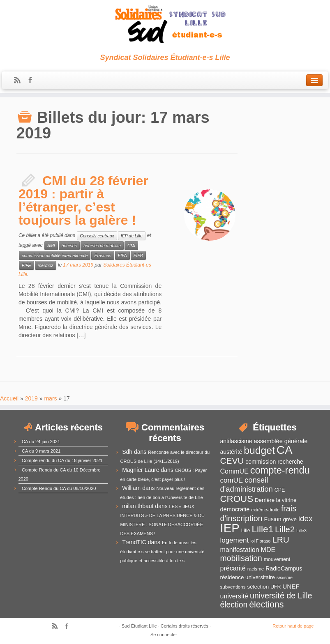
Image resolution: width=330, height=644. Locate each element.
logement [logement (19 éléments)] (235, 540)
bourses (69, 246)
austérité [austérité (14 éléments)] (231, 452)
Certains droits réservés (185, 626)
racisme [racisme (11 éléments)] (256, 569)
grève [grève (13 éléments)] (290, 519)
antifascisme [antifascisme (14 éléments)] (236, 441)
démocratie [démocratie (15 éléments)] (235, 509)
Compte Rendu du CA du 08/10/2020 (59, 488)
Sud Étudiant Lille (139, 626)
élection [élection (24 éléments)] (234, 605)
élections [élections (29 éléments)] (266, 605)
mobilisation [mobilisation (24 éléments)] (241, 558)
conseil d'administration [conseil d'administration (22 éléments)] (247, 484)
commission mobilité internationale (55, 255)
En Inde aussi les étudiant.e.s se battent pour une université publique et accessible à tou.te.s (163, 552)
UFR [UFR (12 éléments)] (276, 587)
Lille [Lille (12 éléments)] (246, 531)
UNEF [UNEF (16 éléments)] (291, 586)
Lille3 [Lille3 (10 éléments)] (301, 531)
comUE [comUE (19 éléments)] (232, 480)
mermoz (46, 265)
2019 (31, 398)
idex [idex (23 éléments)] (306, 519)
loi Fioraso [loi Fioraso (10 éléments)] (260, 541)
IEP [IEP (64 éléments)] (230, 528)
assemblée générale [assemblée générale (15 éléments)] (280, 441)
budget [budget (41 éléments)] (259, 450)
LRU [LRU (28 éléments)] (281, 539)
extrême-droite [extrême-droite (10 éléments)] (265, 510)
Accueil (9, 398)
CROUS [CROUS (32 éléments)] (237, 499)
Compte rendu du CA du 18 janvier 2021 (62, 460)
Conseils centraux (97, 236)
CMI (131, 246)
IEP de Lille (132, 236)
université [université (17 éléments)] (234, 596)
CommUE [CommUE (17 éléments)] (234, 471)
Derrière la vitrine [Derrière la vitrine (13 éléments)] (276, 500)
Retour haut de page (293, 626)
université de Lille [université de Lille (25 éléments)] (281, 596)
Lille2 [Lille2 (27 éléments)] (285, 529)
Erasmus (103, 255)
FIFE (27, 265)
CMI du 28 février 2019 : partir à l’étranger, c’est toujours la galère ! (83, 200)
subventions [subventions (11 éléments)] (233, 587)
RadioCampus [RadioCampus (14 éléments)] (284, 568)
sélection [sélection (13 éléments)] (258, 587)
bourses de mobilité (102, 246)
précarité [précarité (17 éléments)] (233, 568)
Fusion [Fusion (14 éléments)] (272, 519)
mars (50, 398)
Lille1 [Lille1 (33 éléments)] (263, 529)
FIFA (122, 255)
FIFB (138, 255)
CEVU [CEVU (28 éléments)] (232, 461)
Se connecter (164, 635)
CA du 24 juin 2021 (41, 442)
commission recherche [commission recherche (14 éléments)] (274, 462)
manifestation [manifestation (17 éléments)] (240, 550)
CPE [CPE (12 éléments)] (280, 490)
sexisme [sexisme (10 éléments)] (285, 577)
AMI (51, 246)
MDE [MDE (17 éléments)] (268, 550)
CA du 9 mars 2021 (41, 451)
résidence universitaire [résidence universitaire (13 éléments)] (248, 577)
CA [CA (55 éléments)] (285, 450)
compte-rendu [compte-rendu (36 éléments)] (280, 470)
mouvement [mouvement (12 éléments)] (277, 559)
